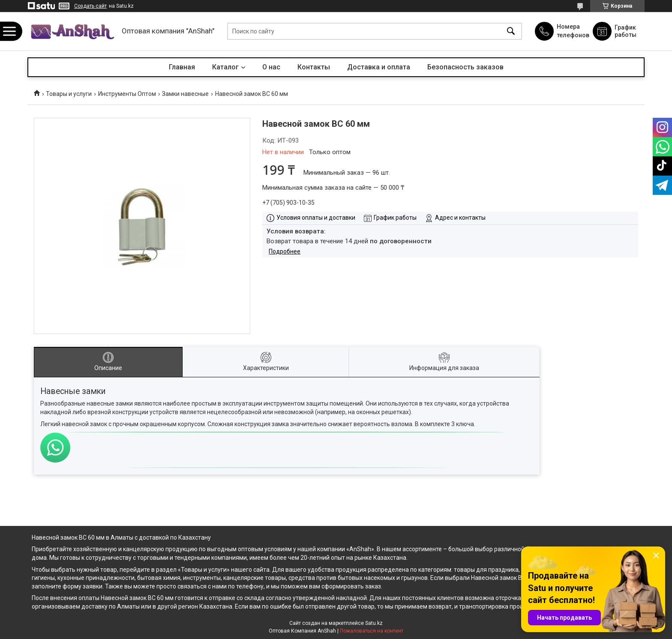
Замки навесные (185, 94)
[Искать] (511, 31)
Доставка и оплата (379, 67)
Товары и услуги (69, 94)
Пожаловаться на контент (372, 631)
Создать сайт (90, 6)
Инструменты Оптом (127, 94)
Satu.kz (374, 623)
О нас (271, 67)
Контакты (314, 67)
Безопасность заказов (465, 67)
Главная (182, 67)
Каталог (225, 67)
